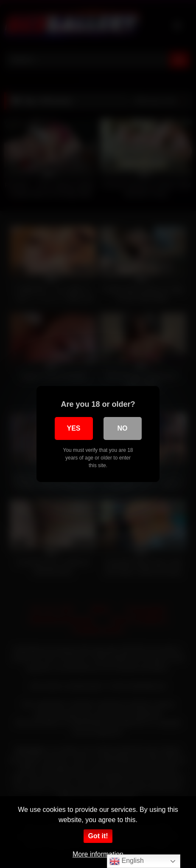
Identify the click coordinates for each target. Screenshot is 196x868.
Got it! (98, 836)
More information (98, 854)
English (127, 861)
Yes (73, 428)
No (123, 428)
